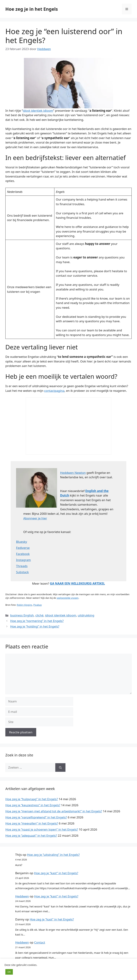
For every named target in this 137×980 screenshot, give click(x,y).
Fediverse (23, 548)
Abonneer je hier (35, 518)
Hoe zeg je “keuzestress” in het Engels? (33, 805)
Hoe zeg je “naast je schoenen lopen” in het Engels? (42, 829)
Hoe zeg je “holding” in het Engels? (35, 626)
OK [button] (9, 972)
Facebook (23, 554)
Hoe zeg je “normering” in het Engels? (37, 621)
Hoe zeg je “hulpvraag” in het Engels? (32, 799)
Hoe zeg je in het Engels (32, 9)
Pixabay (38, 605)
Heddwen (22, 896)
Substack (22, 572)
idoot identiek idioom (38, 111)
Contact (40, 942)
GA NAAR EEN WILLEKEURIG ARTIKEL (77, 583)
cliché (39, 615)
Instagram (23, 560)
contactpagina (54, 391)
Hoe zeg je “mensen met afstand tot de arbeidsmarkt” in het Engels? (54, 811)
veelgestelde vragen (68, 598)
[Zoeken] (60, 767)
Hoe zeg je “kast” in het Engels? (56, 873)
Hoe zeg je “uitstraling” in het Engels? (53, 855)
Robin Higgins (25, 605)
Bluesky (21, 542)
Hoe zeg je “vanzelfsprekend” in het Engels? (36, 817)
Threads (22, 566)
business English (22, 615)
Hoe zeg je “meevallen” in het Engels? (32, 823)
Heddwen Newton (73, 473)
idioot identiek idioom (61, 615)
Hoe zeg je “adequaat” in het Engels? (31, 835)
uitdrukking (86, 615)
